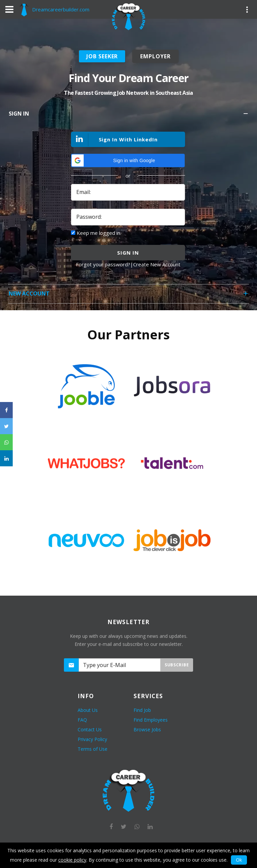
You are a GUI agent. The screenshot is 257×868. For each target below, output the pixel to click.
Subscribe (177, 665)
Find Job (142, 710)
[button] (128, 160)
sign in (128, 253)
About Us (88, 710)
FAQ (82, 720)
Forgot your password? (103, 264)
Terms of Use (93, 749)
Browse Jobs (147, 729)
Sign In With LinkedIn (115, 140)
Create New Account (157, 264)
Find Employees (151, 720)
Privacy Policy (92, 739)
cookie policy (72, 860)
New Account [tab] (129, 296)
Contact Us (90, 729)
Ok (239, 860)
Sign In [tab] (129, 116)
